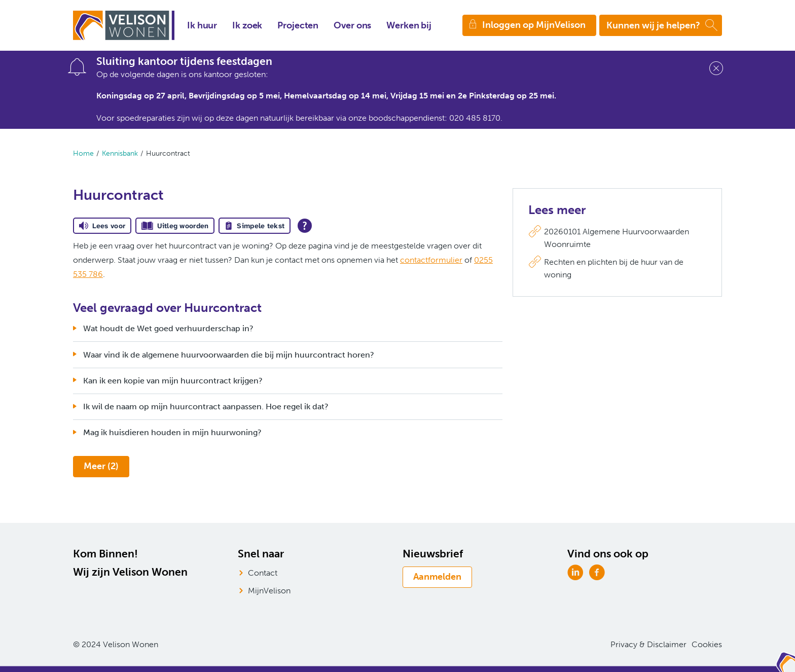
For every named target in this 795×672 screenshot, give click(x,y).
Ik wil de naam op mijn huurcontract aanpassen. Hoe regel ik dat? (206, 406)
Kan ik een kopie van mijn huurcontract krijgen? (173, 381)
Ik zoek (247, 25)
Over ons (352, 25)
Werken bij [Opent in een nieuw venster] (409, 25)
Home (83, 153)
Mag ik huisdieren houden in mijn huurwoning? (172, 432)
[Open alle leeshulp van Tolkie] (305, 226)
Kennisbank (120, 153)
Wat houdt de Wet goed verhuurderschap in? (168, 328)
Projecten (298, 25)
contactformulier (431, 260)
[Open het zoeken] (661, 25)
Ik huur (202, 25)
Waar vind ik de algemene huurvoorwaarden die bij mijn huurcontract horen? (229, 355)
